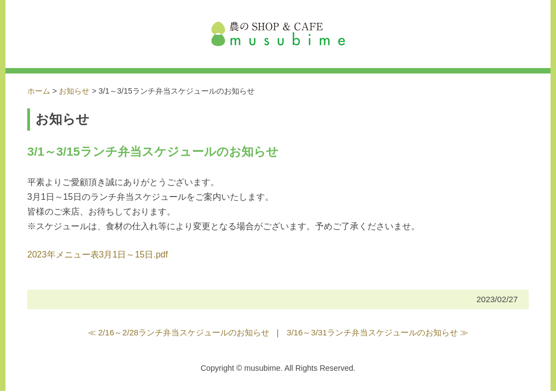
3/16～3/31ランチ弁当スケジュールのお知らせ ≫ (377, 332)
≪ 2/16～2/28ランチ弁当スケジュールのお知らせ (179, 332)
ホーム (39, 91)
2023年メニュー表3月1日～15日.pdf (98, 255)
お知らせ (74, 91)
